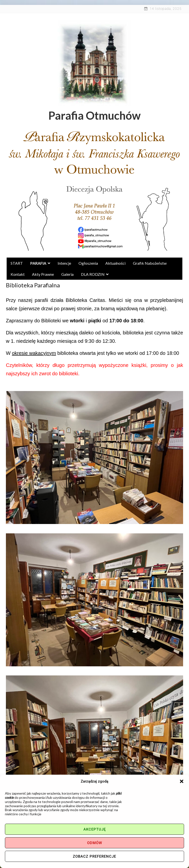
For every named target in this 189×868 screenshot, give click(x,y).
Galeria (67, 274)
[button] (182, 781)
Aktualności (115, 263)
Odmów (95, 843)
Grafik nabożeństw (150, 263)
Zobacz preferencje (94, 856)
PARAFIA (40, 263)
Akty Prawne (43, 274)
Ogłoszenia (88, 263)
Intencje (64, 263)
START (17, 263)
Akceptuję (95, 829)
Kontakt (18, 274)
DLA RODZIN (95, 274)
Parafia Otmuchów (95, 115)
